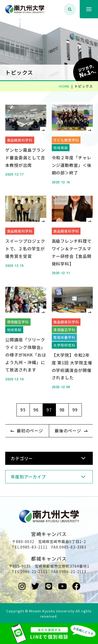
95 (23, 410)
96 (36, 410)
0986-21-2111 (34, 572)
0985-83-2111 (34, 547)
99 (75, 410)
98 (62, 410)
